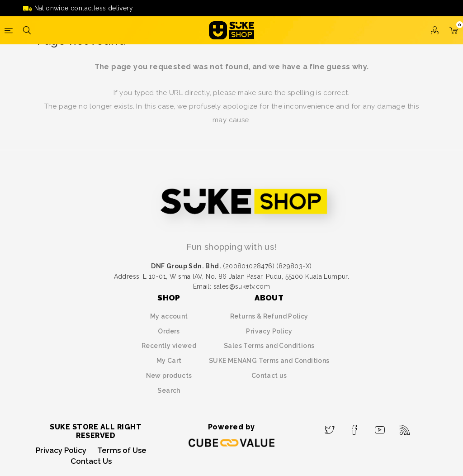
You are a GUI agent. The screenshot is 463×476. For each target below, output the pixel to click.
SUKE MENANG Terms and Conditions (269, 361)
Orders (169, 331)
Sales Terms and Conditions (269, 346)
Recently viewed (169, 346)
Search (169, 390)
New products (169, 376)
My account (169, 316)
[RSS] (405, 427)
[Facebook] (355, 427)
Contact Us (91, 461)
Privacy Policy (269, 331)
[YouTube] (380, 427)
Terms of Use (122, 450)
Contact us (269, 376)
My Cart (169, 361)
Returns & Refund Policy (269, 316)
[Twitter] (330, 427)
